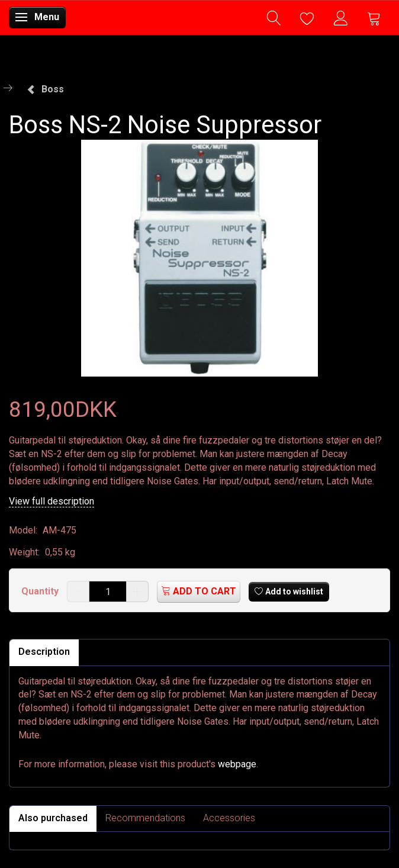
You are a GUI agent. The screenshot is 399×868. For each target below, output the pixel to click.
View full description (52, 501)
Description (44, 652)
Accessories (229, 818)
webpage (237, 764)
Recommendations (145, 818)
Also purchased (53, 818)
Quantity (41, 591)
